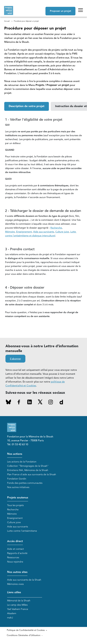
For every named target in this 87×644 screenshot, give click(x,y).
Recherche (13, 510)
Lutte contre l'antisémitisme (22, 531)
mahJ (10, 618)
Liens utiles (14, 592)
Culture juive (14, 522)
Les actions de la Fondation (22, 462)
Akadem (12, 613)
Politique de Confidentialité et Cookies (26, 630)
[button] (27, 106)
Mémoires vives (15, 584)
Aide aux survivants (18, 527)
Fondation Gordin (17, 479)
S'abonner (15, 359)
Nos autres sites (17, 572)
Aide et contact (15, 549)
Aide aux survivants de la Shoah (24, 580)
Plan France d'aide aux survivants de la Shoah (32, 474)
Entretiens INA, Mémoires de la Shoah (28, 470)
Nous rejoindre (15, 562)
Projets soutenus (18, 498)
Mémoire (12, 514)
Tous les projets (15, 505)
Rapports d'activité (17, 553)
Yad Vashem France (18, 609)
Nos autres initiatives (18, 487)
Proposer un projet (60, 11)
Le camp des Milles (17, 605)
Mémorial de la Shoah (19, 601)
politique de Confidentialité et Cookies (35, 384)
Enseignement (15, 518)
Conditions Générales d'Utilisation (24, 635)
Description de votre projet (27, 106)
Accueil (7, 21)
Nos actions (15, 454)
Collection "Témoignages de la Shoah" (28, 466)
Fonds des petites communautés (25, 483)
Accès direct (15, 541)
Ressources (13, 557)
